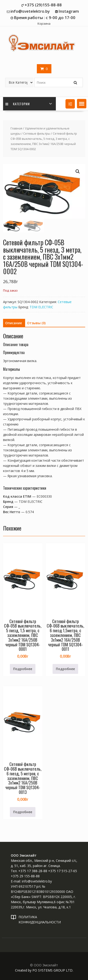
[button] (82, 104)
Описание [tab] (13, 323)
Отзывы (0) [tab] (36, 323)
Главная (16, 128)
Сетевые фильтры (37, 133)
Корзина (44, 23)
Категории (18, 104)
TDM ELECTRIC (41, 307)
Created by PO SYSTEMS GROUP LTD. (44, 970)
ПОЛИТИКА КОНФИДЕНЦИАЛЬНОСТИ (40, 919)
